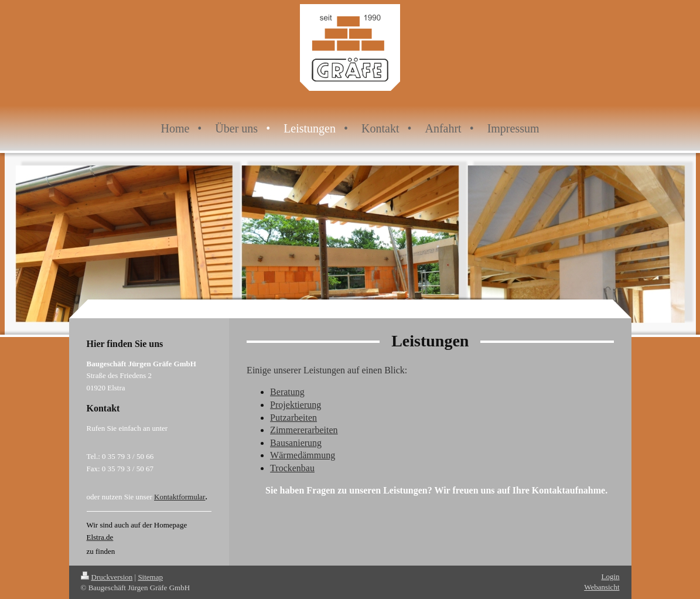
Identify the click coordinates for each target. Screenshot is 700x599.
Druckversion (107, 577)
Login (610, 576)
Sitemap (150, 577)
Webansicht (602, 587)
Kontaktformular (180, 497)
